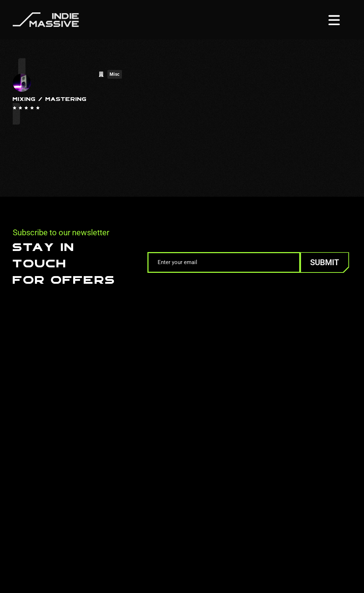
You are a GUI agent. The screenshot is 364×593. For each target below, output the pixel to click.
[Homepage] (46, 19)
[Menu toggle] (334, 20)
